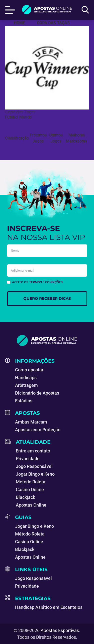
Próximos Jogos (38, 138)
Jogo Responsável (34, 466)
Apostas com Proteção (38, 430)
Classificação (17, 138)
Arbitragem (26, 385)
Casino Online (30, 489)
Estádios (24, 401)
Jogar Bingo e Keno (35, 474)
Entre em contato (33, 451)
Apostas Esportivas (60, 630)
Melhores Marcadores (76, 138)
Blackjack (25, 497)
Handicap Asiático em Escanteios (49, 607)
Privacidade (28, 459)
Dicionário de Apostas (37, 393)
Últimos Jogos (56, 138)
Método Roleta (31, 482)
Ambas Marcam (31, 422)
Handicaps (26, 377)
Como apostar (29, 370)
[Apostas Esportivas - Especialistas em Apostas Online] (19, 23)
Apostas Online (31, 505)
